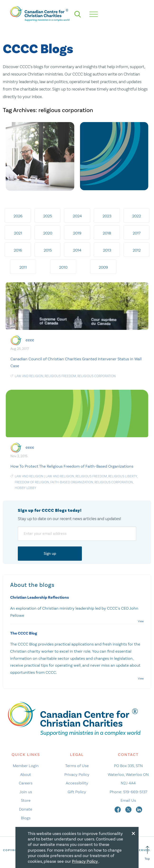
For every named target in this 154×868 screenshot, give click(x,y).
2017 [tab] (137, 233)
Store (26, 800)
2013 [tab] (107, 250)
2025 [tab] (48, 216)
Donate (26, 809)
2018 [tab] (107, 233)
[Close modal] (133, 833)
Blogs (26, 818)
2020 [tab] (48, 233)
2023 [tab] (107, 216)
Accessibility (77, 783)
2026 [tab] (18, 216)
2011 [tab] (23, 267)
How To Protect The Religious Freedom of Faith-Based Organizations (72, 466)
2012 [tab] (137, 250)
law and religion (29, 376)
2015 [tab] (48, 250)
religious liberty (123, 476)
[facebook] (118, 809)
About (26, 774)
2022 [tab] (137, 216)
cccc (30, 340)
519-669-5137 (135, 792)
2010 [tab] (63, 267)
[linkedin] (139, 809)
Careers (26, 783)
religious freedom (60, 376)
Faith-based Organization (72, 482)
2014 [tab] (77, 250)
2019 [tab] (77, 233)
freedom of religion (32, 482)
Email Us (128, 800)
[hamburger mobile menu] (94, 14)
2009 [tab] (103, 267)
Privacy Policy (77, 774)
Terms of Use (77, 766)
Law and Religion (29, 476)
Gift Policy (77, 792)
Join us (26, 792)
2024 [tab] (77, 216)
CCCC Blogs (38, 49)
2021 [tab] (18, 233)
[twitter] (129, 809)
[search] (78, 14)
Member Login (26, 766)
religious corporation (97, 376)
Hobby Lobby (26, 488)
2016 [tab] (18, 250)
